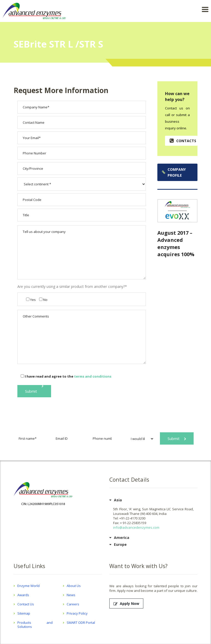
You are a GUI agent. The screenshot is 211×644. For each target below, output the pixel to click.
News (71, 595)
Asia (118, 500)
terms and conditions (93, 376)
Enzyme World (28, 586)
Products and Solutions (35, 625)
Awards (23, 595)
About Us (74, 586)
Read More (178, 229)
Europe (120, 544)
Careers (73, 604)
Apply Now (126, 603)
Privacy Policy (77, 613)
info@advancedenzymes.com (136, 527)
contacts (183, 141)
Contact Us (26, 604)
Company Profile (174, 172)
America (122, 538)
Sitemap (24, 613)
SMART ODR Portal (81, 623)
